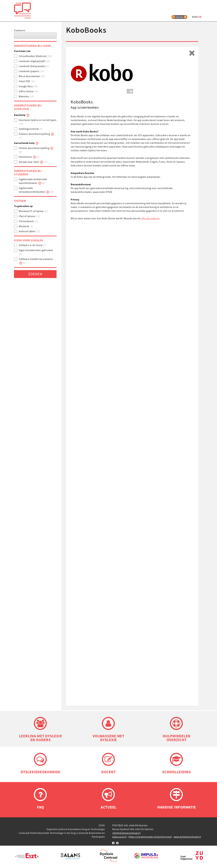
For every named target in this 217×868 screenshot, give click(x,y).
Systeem (20, 202)
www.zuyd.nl (119, 838)
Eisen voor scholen (29, 241)
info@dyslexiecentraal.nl (126, 834)
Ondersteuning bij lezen (33, 47)
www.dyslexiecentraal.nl (187, 838)
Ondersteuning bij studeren (28, 173)
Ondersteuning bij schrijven (28, 108)
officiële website (150, 219)
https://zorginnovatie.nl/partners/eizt (150, 838)
